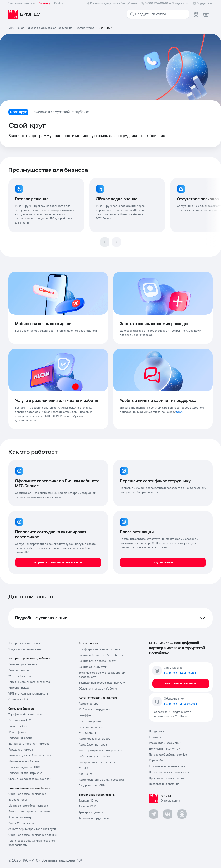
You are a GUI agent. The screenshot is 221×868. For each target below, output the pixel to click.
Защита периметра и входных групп (32, 829)
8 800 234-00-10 (165, 3)
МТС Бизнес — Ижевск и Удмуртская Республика (40, 28)
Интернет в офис (19, 670)
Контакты (155, 737)
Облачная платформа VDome (98, 689)
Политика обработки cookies (168, 755)
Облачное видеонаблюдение (27, 794)
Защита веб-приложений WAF (98, 661)
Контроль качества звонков (97, 762)
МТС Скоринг (88, 733)
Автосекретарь (88, 704)
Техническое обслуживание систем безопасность (32, 843)
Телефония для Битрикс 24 (26, 773)
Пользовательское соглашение (169, 772)
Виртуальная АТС (20, 720)
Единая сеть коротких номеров (29, 744)
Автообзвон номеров (93, 745)
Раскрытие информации (165, 743)
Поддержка (160, 712)
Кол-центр (86, 774)
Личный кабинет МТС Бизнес (171, 716)
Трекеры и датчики (91, 812)
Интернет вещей (19, 688)
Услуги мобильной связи (25, 649)
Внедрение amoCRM (92, 786)
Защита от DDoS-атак (93, 667)
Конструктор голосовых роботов (100, 751)
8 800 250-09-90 (181, 704)
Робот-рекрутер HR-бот (94, 756)
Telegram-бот (180, 712)
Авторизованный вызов (94, 739)
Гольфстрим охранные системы (29, 812)
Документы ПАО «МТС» (165, 749)
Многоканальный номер (24, 761)
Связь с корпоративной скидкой (30, 779)
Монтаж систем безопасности (28, 806)
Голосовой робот (90, 721)
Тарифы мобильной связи (25, 715)
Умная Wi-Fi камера (21, 823)
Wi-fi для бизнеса (20, 676)
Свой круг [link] (105, 28)
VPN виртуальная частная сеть (28, 694)
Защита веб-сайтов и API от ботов (101, 655)
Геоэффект (86, 715)
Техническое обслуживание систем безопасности (102, 675)
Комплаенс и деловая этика (167, 766)
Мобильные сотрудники (95, 710)
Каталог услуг (85, 28)
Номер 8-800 (17, 726)
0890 (180, 412)
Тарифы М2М (87, 807)
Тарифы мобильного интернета (29, 682)
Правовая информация (164, 784)
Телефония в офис (20, 738)
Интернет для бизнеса (23, 664)
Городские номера (21, 750)
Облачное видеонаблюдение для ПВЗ (33, 835)
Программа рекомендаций (167, 778)
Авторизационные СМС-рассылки (101, 780)
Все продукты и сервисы (25, 644)
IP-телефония (17, 732)
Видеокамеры (18, 800)
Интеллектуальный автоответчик (30, 756)
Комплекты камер (20, 817)
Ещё (59, 3)
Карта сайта (157, 761)
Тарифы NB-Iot (88, 801)
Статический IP (18, 700)
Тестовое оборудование (95, 818)
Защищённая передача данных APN (102, 683)
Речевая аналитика (91, 727)
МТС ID (83, 768)
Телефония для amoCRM (24, 767)
